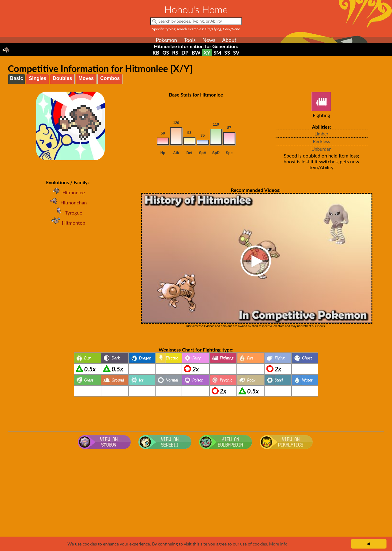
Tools (190, 40)
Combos (110, 78)
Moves (86, 78)
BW (196, 53)
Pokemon (166, 40)
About (229, 40)
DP (185, 53)
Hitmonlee (68, 192)
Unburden (322, 149)
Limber (321, 134)
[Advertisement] (196, 500)
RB (156, 53)
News (209, 40)
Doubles (62, 78)
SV (236, 53)
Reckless (322, 141)
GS (166, 53)
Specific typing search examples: (196, 29)
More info (278, 544)
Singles (38, 78)
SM (217, 53)
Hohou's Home (196, 9)
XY (207, 53)
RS (175, 53)
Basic (17, 78)
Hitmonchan (67, 202)
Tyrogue (68, 213)
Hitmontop (67, 223)
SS (227, 53)
